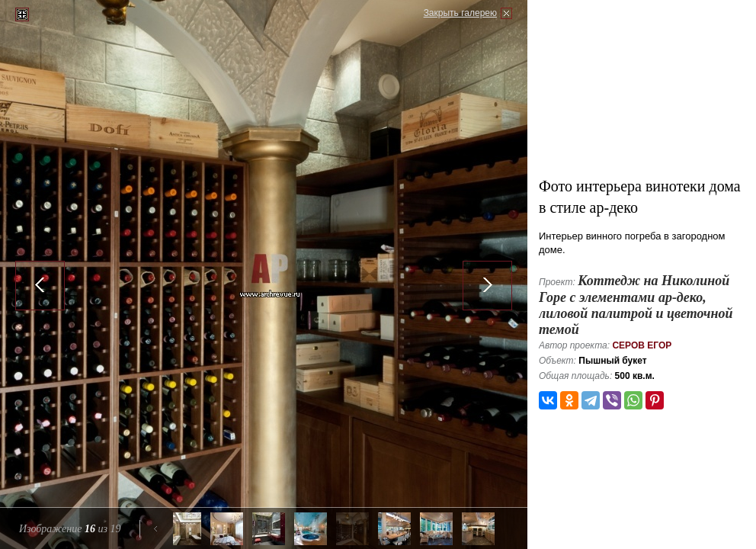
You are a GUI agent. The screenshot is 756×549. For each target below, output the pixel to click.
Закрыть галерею (460, 13)
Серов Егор (642, 345)
